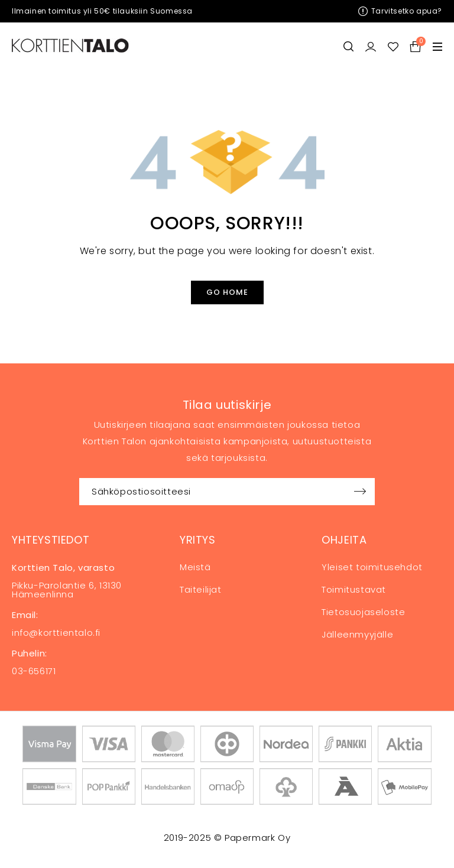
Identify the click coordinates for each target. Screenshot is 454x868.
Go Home (227, 292)
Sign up (360, 492)
